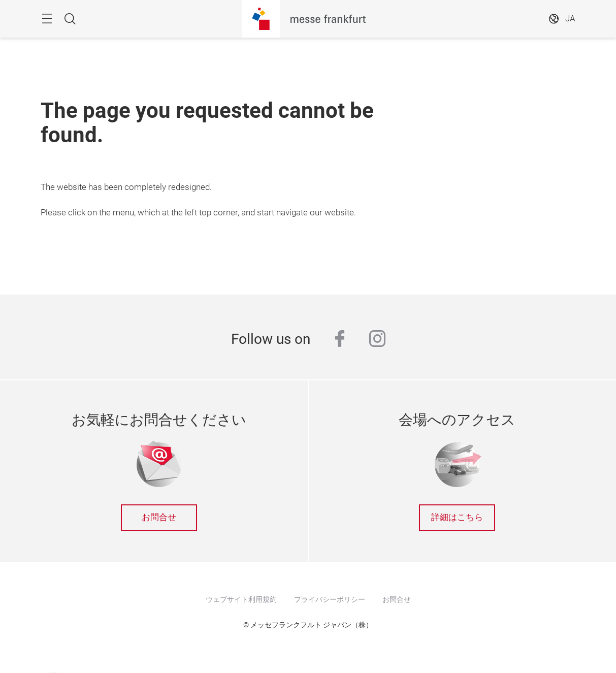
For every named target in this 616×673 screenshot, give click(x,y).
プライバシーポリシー (330, 599)
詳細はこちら (457, 517)
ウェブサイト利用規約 (241, 599)
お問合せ (159, 517)
